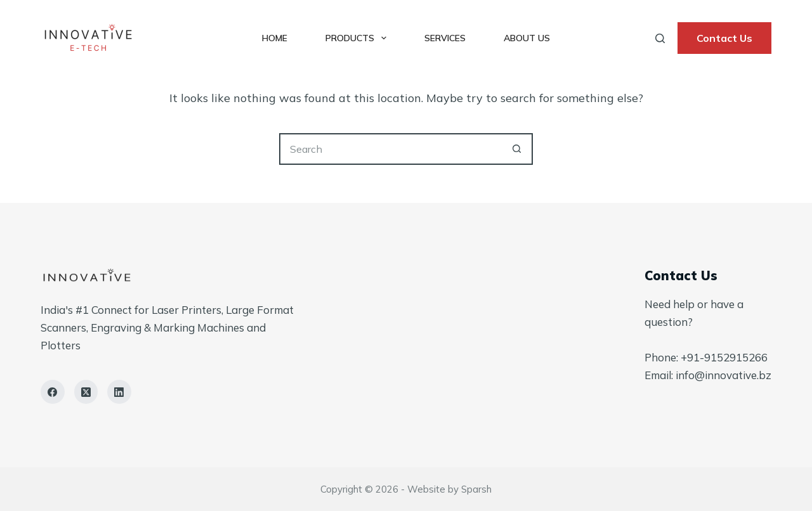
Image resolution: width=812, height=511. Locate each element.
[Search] (660, 38)
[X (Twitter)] (86, 392)
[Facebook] (53, 392)
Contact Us (724, 38)
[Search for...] (390, 149)
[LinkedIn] (119, 392)
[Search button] (517, 149)
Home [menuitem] (275, 38)
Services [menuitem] (445, 38)
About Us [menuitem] (527, 38)
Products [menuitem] (358, 38)
